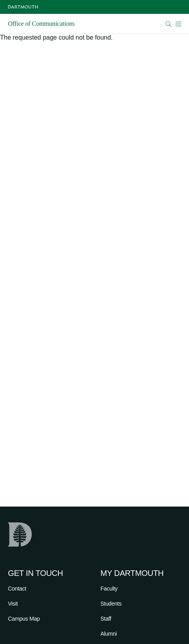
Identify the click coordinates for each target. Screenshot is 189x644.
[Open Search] (169, 24)
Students (111, 604)
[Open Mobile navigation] (178, 24)
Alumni (109, 634)
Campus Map (24, 619)
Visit (13, 604)
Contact (17, 589)
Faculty (109, 589)
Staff (106, 619)
